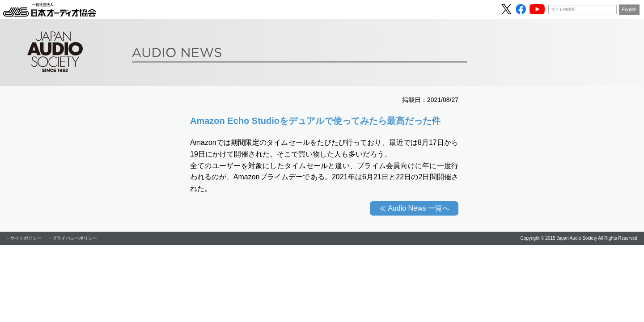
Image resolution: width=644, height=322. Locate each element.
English (629, 10)
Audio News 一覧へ (419, 208)
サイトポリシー (26, 238)
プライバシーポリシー (75, 238)
